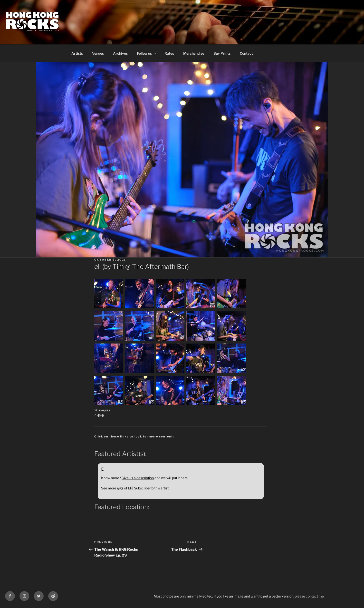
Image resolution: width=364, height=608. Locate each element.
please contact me (309, 596)
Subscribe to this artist (151, 488)
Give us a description (138, 478)
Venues (98, 53)
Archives (120, 53)
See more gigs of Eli (116, 488)
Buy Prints (222, 53)
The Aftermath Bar (160, 267)
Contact (246, 53)
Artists (77, 53)
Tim (118, 267)
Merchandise (194, 53)
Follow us (147, 53)
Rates (169, 53)
